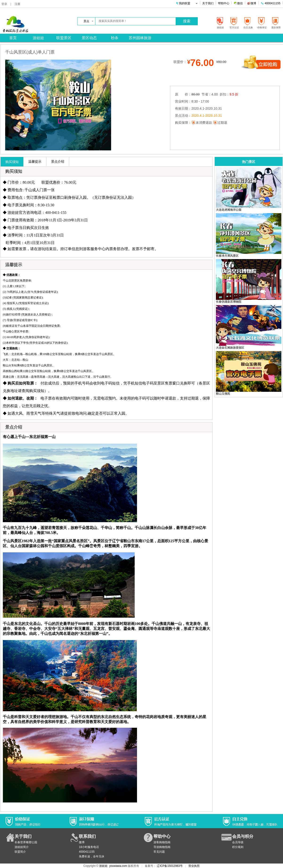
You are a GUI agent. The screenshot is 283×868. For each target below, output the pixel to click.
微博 (252, 3)
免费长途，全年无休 (92, 856)
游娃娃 (103, 866)
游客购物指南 (162, 842)
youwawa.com (118, 866)
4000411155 (271, 3)
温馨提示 (35, 161)
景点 (89, 21)
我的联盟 (187, 3)
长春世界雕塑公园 (26, 842)
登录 (4, 4)
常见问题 (159, 852)
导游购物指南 (162, 847)
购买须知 (12, 162)
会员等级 (238, 842)
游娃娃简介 (22, 847)
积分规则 (238, 847)
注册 (17, 4)
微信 (238, 3)
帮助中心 (224, 3)
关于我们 (208, 3)
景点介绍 (58, 161)
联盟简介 (20, 852)
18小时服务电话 (89, 847)
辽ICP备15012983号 (170, 866)
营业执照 (194, 866)
